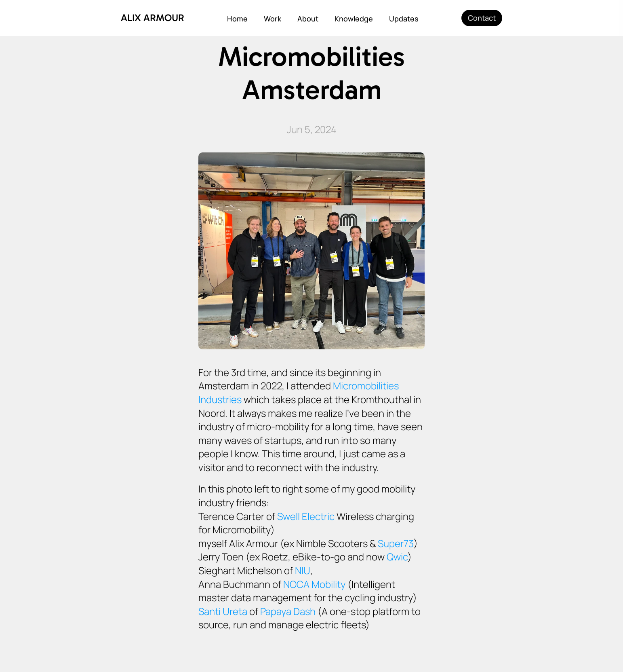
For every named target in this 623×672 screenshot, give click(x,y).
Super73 (396, 543)
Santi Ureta (223, 611)
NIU (303, 570)
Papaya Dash (288, 611)
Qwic (397, 557)
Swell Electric (306, 516)
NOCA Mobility (314, 584)
